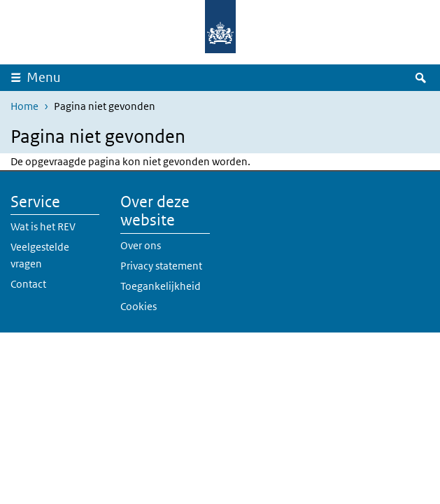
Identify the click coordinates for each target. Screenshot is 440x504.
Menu (44, 77)
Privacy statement (161, 266)
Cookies (139, 306)
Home (24, 106)
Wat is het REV (43, 226)
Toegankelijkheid (161, 286)
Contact (28, 284)
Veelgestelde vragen (40, 255)
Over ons (141, 245)
